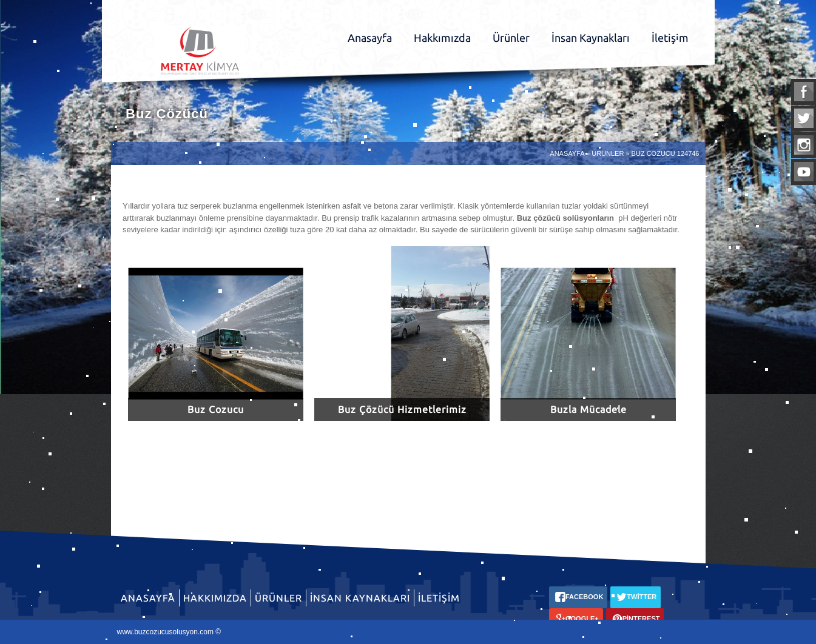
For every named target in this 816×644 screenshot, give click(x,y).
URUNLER (608, 153)
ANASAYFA (567, 153)
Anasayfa (370, 38)
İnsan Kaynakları (591, 38)
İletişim (670, 38)
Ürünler (511, 38)
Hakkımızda (442, 38)
